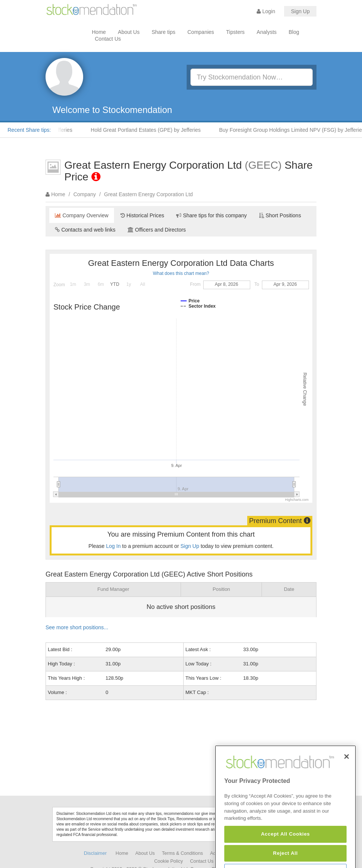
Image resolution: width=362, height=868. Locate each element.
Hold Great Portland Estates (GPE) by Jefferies (150, 130)
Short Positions (280, 215)
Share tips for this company (211, 215)
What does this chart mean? (181, 273)
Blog (294, 32)
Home (99, 32)
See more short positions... (77, 627)
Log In (113, 546)
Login (266, 11)
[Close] (347, 780)
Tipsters (235, 32)
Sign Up (300, 11)
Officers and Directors (157, 230)
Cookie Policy (169, 861)
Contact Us (108, 39)
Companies (201, 32)
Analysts (267, 32)
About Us (129, 32)
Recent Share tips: (29, 130)
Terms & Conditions (182, 853)
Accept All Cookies (285, 858)
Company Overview (82, 215)
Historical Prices (142, 215)
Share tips (164, 32)
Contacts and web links (85, 230)
